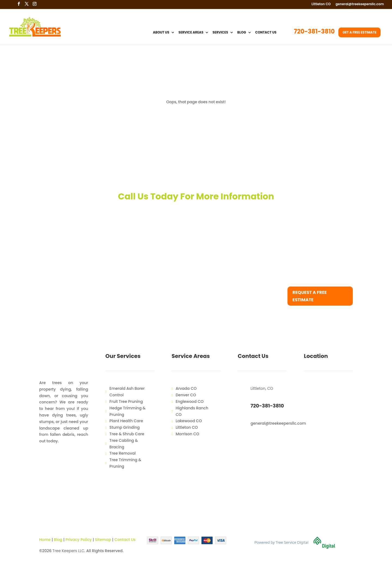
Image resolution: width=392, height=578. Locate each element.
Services (220, 33)
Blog (242, 33)
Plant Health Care (126, 421)
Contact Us (266, 33)
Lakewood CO (189, 421)
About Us (161, 33)
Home (45, 540)
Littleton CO (321, 4)
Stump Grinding (125, 427)
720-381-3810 (314, 33)
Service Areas (191, 33)
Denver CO (186, 395)
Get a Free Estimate (359, 32)
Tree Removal (122, 453)
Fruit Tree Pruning (126, 401)
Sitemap (103, 540)
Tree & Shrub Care (127, 434)
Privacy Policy (79, 540)
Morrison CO (187, 434)
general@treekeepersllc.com (360, 4)
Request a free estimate (310, 296)
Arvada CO (186, 388)
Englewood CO (190, 401)
